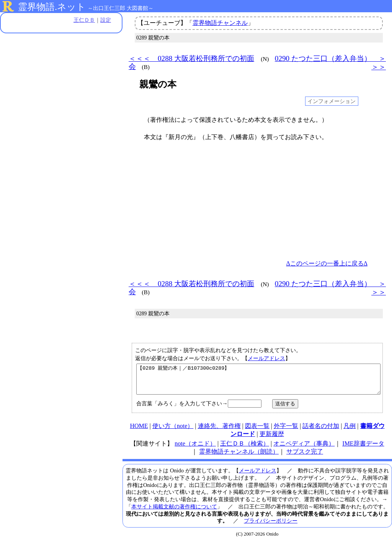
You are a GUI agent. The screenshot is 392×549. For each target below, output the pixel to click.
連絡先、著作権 (219, 432)
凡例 (350, 432)
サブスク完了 (305, 457)
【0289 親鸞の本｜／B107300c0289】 (258, 382)
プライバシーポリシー (271, 526)
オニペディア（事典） (304, 449)
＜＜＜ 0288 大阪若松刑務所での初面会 (191, 62)
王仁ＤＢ (84, 20)
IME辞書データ (363, 449)
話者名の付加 (321, 432)
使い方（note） (173, 432)
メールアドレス (266, 358)
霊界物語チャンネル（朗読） (239, 457)
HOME (139, 432)
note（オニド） (195, 449)
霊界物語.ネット (52, 7)
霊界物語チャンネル (220, 23)
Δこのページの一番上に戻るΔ (327, 263)
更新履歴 (272, 440)
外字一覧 (286, 432)
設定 (106, 20)
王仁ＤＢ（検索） (245, 449)
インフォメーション (332, 101)
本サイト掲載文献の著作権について (174, 512)
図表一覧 (257, 432)
